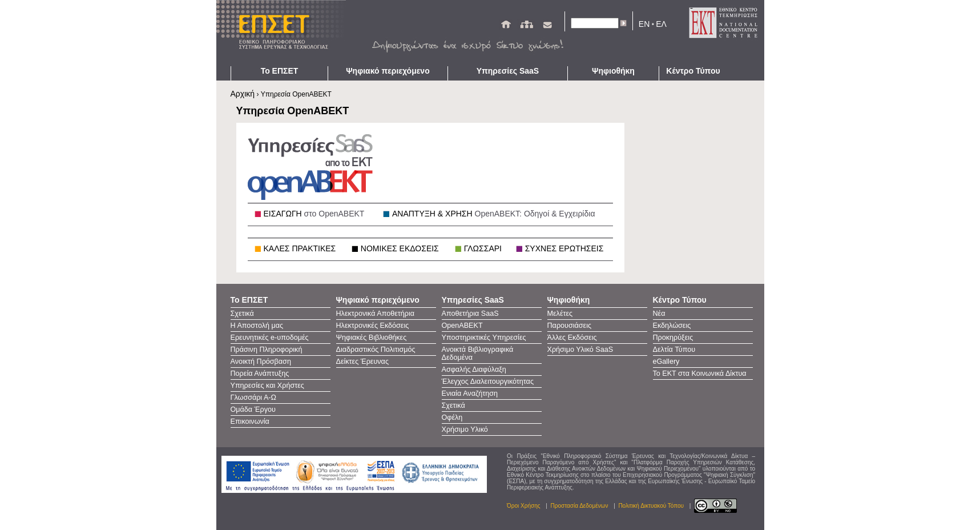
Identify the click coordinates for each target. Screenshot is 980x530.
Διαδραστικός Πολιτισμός (376, 350)
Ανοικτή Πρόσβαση (261, 362)
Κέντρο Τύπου (693, 71)
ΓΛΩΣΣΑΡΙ (483, 248)
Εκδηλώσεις (672, 326)
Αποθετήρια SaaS (470, 314)
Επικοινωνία (250, 421)
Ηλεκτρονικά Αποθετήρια (376, 314)
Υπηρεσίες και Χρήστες (267, 386)
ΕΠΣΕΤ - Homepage (285, 33)
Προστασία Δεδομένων (580, 506)
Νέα (659, 314)
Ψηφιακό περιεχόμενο (388, 71)
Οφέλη (452, 417)
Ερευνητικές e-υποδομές (270, 338)
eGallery (666, 362)
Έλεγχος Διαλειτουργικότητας (488, 382)
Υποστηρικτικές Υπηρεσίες (484, 338)
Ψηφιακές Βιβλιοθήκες (372, 338)
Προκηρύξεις (673, 338)
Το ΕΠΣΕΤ (280, 71)
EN (644, 24)
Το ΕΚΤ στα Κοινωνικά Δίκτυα (700, 374)
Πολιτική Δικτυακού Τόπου (651, 506)
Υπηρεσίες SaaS (508, 71)
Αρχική (243, 94)
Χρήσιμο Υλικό (465, 429)
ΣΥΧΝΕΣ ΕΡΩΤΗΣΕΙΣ (564, 248)
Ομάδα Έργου (253, 409)
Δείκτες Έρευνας (362, 362)
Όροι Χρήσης (523, 506)
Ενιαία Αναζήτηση (470, 394)
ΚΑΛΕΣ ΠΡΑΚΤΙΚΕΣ (300, 248)
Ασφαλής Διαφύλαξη (474, 370)
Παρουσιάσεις (570, 326)
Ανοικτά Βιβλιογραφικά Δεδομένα (478, 354)
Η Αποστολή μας (257, 326)
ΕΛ (661, 24)
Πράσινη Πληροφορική (267, 350)
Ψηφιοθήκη (613, 71)
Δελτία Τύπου (674, 350)
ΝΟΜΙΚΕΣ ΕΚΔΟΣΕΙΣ (400, 248)
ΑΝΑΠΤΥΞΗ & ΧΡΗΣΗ (494, 214)
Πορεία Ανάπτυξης (260, 374)
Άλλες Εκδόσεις (572, 338)
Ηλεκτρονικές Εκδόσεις (373, 326)
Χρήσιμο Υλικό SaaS (580, 350)
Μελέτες (560, 314)
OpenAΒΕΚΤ (462, 326)
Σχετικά (242, 314)
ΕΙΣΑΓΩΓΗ (314, 214)
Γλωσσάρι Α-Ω (253, 397)
